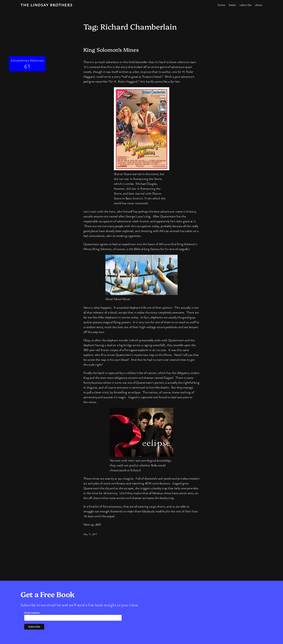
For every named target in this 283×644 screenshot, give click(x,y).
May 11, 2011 (90, 534)
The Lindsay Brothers (47, 5)
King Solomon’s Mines (111, 50)
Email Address (32, 613)
